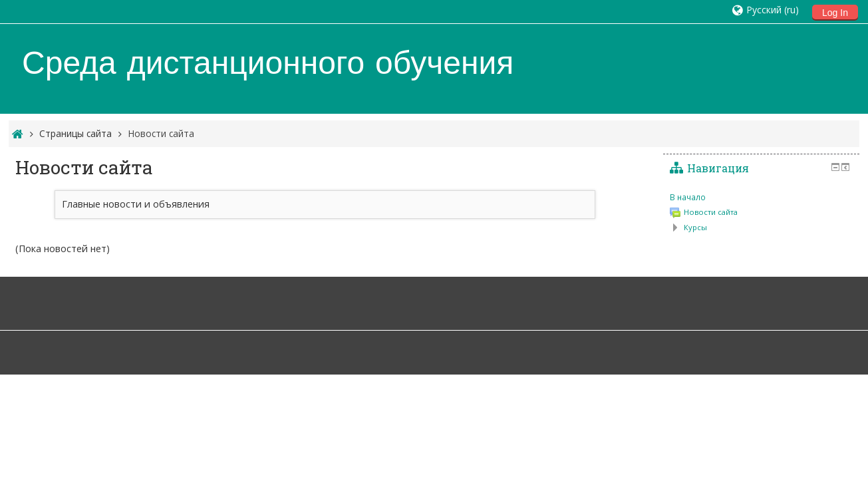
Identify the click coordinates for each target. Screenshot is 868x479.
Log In (835, 13)
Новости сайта (161, 133)
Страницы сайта (75, 133)
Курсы (695, 227)
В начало (688, 197)
